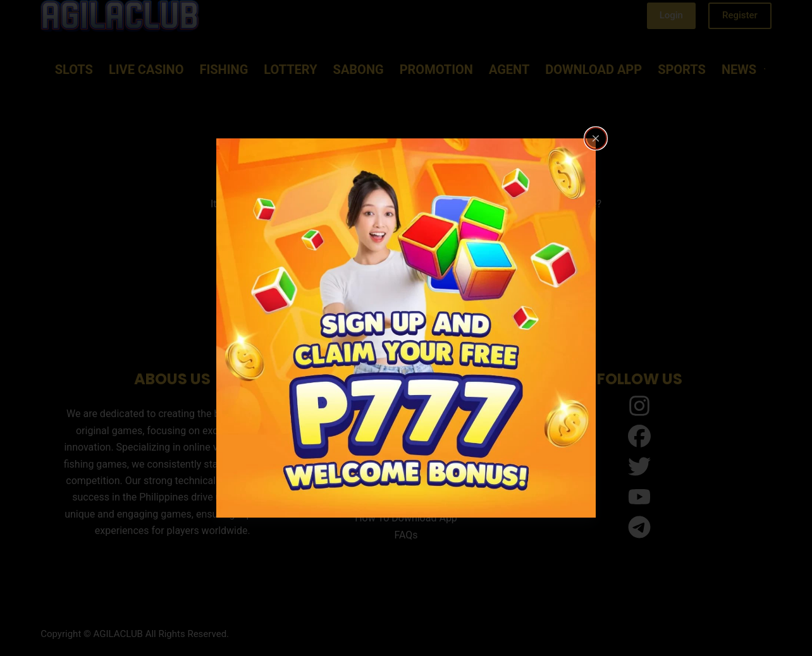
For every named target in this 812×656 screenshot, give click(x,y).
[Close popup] (596, 138)
